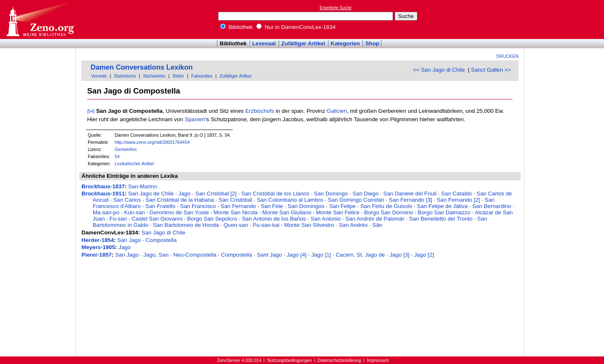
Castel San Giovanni (157, 219)
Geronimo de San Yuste (179, 212)
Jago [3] (400, 255)
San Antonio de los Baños (274, 219)
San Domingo (331, 194)
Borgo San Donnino (388, 212)
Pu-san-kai (266, 225)
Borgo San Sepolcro (212, 219)
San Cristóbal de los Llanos (275, 194)
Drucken (508, 56)
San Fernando (238, 206)
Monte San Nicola (236, 212)
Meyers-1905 (98, 247)
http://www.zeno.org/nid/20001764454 (152, 142)
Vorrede (99, 76)
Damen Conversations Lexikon (142, 67)
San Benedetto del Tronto (441, 219)
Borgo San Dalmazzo (444, 212)
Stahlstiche (125, 76)
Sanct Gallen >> (491, 70)
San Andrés (353, 225)
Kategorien (345, 43)
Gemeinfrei (125, 149)
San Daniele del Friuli (410, 194)
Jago (185, 194)
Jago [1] (321, 255)
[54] (91, 111)
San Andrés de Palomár (375, 219)
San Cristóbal (235, 200)
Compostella (161, 240)
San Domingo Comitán (356, 200)
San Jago (129, 240)
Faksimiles (202, 76)
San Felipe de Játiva (442, 206)
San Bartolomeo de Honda (186, 225)
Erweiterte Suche (336, 8)
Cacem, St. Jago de (360, 255)
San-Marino (142, 186)
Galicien (337, 111)
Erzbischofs (260, 111)
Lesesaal (264, 43)
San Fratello (161, 206)
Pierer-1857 (96, 255)
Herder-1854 (98, 240)
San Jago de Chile (151, 194)
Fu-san (118, 219)
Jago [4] (296, 255)
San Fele (272, 206)
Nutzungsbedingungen (290, 360)
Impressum (378, 360)
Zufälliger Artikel (303, 43)
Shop (372, 43)
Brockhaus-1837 (103, 186)
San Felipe (342, 206)
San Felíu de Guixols (386, 206)
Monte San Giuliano (287, 212)
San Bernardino (492, 206)
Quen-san (236, 225)
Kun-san (135, 212)
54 (117, 156)
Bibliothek (237, 27)
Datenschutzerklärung (339, 360)
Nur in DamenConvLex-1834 (296, 27)
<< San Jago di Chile (439, 70)
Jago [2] (424, 255)
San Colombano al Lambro (290, 200)
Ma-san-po (106, 212)
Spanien (195, 119)
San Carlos (127, 200)
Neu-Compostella (195, 255)
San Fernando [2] (458, 200)
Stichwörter (154, 76)
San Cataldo (457, 194)
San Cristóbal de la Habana (180, 200)
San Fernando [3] (410, 200)
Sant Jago (269, 255)
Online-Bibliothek (40, 19)
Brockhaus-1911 (103, 194)
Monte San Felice (338, 212)
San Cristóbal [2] (216, 194)
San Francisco (198, 206)
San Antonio (325, 219)
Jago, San (156, 255)
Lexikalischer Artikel (134, 164)
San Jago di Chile (163, 233)
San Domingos (306, 206)
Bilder (178, 76)
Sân (377, 225)
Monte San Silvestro (309, 225)
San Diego (365, 194)
